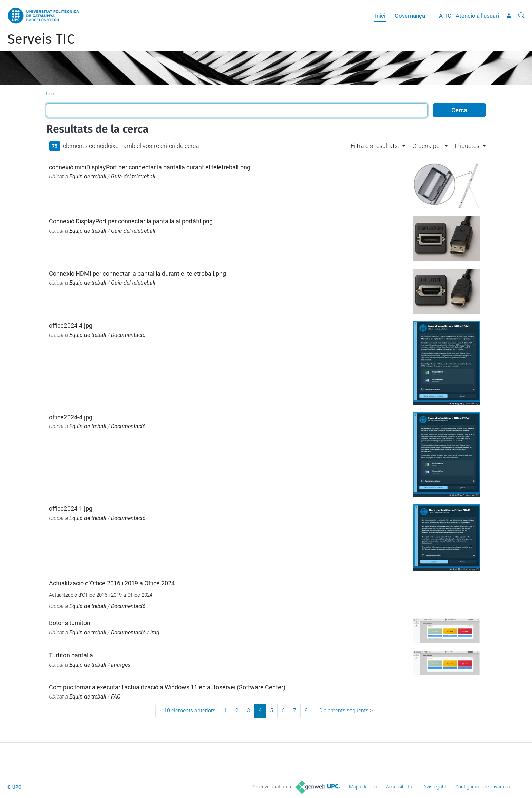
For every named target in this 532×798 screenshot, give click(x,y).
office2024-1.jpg (71, 509)
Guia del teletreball (133, 176)
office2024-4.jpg (71, 325)
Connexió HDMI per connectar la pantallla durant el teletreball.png (137, 274)
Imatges (121, 665)
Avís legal (433, 787)
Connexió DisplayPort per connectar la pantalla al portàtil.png (131, 221)
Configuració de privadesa (483, 787)
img (155, 632)
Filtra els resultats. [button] (375, 146)
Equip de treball (88, 176)
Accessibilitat (400, 787)
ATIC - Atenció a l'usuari (469, 16)
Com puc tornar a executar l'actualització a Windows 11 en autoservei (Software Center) (167, 687)
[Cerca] (521, 16)
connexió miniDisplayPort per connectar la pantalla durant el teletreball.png (150, 167)
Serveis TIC (41, 39)
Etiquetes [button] (467, 146)
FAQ (116, 697)
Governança (410, 16)
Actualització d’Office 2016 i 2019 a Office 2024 (112, 583)
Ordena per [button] (427, 146)
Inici (380, 16)
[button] (431, 16)
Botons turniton (70, 623)
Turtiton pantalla (71, 655)
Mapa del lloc (363, 787)
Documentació (128, 335)
